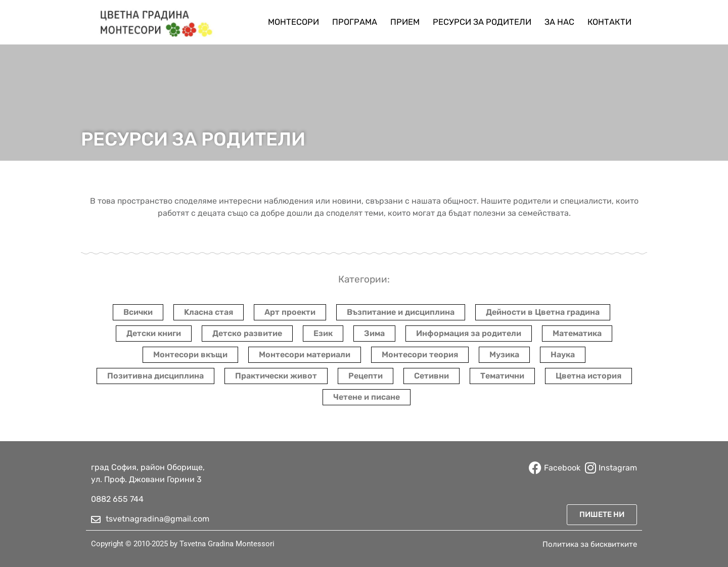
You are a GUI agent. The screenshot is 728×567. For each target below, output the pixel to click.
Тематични (502, 376)
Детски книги (154, 333)
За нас (559, 22)
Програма (355, 22)
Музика (504, 355)
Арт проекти (290, 312)
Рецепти (366, 376)
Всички (138, 312)
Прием (405, 22)
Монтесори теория (420, 355)
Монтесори (293, 22)
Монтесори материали (305, 355)
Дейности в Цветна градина (543, 312)
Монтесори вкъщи (190, 355)
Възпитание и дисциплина (401, 312)
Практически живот (276, 376)
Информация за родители (469, 333)
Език (323, 333)
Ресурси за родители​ (482, 22)
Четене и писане (367, 397)
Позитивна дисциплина (155, 376)
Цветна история (588, 376)
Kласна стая (209, 312)
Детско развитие (247, 333)
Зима (374, 333)
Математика (577, 333)
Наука (563, 355)
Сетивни (431, 376)
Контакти (609, 22)
